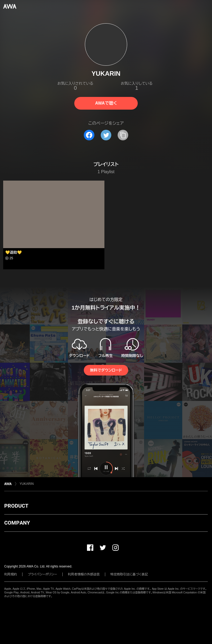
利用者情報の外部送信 (84, 574)
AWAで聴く (106, 103)
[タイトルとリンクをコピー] (123, 135)
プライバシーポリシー (42, 574)
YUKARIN (27, 484)
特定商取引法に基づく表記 (129, 574)
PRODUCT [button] (16, 506)
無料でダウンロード (106, 370)
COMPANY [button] (17, 523)
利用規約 (11, 574)
